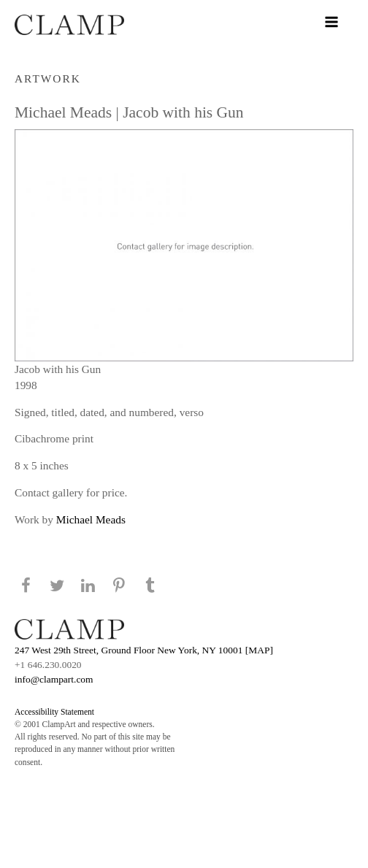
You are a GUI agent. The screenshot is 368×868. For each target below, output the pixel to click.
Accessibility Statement (54, 712)
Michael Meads (91, 519)
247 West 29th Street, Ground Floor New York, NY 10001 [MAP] (144, 650)
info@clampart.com (54, 679)
